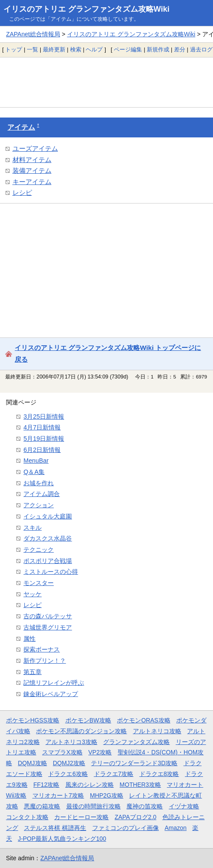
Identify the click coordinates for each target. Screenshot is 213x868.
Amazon (176, 828)
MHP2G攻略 (107, 795)
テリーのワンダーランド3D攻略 (134, 763)
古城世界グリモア (48, 627)
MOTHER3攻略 (140, 785)
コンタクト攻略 (27, 817)
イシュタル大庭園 (48, 516)
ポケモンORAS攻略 (144, 720)
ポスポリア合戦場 (48, 561)
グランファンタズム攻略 (136, 742)
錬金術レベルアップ (51, 694)
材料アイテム (32, 160)
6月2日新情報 (42, 450)
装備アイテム (32, 170)
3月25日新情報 (44, 417)
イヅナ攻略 (184, 806)
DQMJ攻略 (32, 763)
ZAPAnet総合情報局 (33, 34)
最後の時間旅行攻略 (94, 806)
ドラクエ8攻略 (159, 774)
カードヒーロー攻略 (81, 817)
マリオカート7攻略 (58, 795)
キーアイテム (32, 182)
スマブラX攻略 (62, 752)
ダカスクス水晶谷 (48, 538)
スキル (32, 528)
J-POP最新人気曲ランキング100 (62, 839)
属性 (29, 639)
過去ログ (201, 49)
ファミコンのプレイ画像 (126, 828)
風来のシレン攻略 (90, 785)
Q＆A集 (34, 472)
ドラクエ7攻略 (114, 774)
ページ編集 (128, 49)
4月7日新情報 (42, 427)
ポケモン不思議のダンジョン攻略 (81, 731)
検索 (76, 49)
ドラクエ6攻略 (68, 774)
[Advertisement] (106, 82)
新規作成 (158, 49)
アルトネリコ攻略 (157, 731)
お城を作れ (39, 483)
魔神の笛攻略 (145, 806)
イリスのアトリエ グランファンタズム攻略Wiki (87, 9)
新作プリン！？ (45, 661)
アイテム (21, 127)
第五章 (32, 672)
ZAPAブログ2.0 (136, 817)
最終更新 (54, 49)
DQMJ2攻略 (69, 763)
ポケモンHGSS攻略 (33, 720)
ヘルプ (94, 49)
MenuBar (36, 461)
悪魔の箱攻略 (42, 806)
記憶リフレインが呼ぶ (54, 683)
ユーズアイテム (35, 148)
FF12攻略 (46, 785)
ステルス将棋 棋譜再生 (55, 828)
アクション (39, 505)
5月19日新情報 (44, 439)
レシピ (22, 192)
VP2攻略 (100, 752)
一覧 (32, 49)
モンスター (39, 583)
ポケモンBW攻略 (88, 720)
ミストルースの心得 (51, 572)
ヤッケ (32, 594)
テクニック (39, 550)
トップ (14, 49)
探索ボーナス (42, 649)
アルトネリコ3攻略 (71, 742)
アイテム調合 (42, 494)
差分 (180, 49)
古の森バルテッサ (48, 616)
